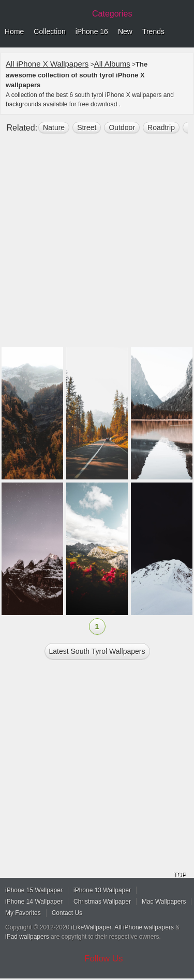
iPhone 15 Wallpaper (34, 890)
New (125, 31)
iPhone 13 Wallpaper (102, 890)
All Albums (112, 64)
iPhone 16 (92, 31)
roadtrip (161, 127)
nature (54, 127)
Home (14, 31)
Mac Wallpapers (164, 902)
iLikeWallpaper (92, 927)
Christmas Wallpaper (102, 902)
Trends (153, 31)
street (87, 127)
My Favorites (23, 913)
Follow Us (104, 959)
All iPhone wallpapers (144, 927)
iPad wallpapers (27, 937)
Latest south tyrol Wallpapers (97, 651)
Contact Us (67, 913)
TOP (180, 875)
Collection (49, 31)
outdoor (122, 127)
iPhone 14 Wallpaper (34, 902)
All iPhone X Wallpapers (47, 64)
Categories (112, 14)
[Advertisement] (97, 244)
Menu (184, 32)
